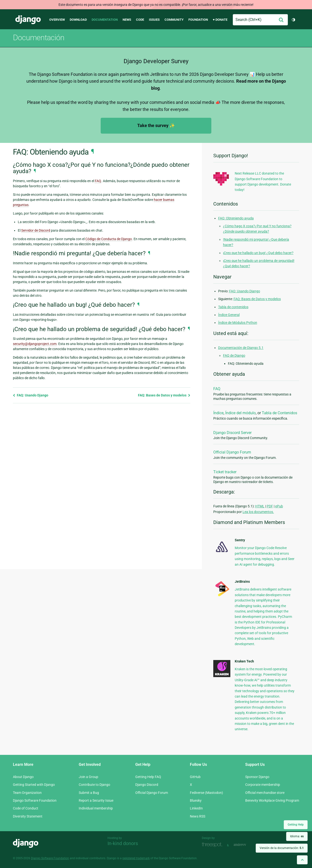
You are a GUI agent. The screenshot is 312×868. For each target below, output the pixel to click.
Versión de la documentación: (282, 848)
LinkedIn (196, 808)
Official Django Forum (232, 452)
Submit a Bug (89, 793)
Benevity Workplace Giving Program (272, 800)
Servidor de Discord (36, 230)
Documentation (105, 20)
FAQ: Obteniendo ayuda (236, 218)
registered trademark (136, 858)
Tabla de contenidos (233, 307)
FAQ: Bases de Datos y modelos (164, 395)
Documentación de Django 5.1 (241, 348)
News (127, 20)
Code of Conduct (26, 808)
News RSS (198, 816)
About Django (23, 777)
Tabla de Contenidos (279, 413)
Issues (154, 20)
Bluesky (196, 800)
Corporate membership (263, 785)
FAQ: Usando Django (31, 395)
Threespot (213, 845)
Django (28, 20)
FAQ (217, 389)
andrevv (245, 845)
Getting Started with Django (34, 785)
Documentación (39, 38)
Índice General (229, 315)
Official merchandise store (265, 793)
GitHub (195, 777)
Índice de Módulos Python (238, 323)
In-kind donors (123, 843)
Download (78, 20)
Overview (57, 20)
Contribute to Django (94, 785)
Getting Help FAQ (148, 777)
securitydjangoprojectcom (35, 344)
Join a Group (88, 777)
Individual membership (96, 808)
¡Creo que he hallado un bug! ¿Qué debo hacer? (258, 253)
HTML (260, 506)
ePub (279, 506)
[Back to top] (302, 860)
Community (174, 20)
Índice (218, 413)
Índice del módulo (240, 413)
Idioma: (297, 836)
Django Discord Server (232, 433)
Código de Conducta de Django (109, 239)
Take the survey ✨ (156, 125)
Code (140, 20)
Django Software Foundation (35, 800)
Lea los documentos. (258, 512)
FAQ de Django (234, 355)
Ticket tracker (225, 472)
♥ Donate (220, 20)
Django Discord (147, 785)
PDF (270, 506)
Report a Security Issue (96, 800)
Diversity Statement (28, 816)
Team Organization (27, 793)
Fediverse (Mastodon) (206, 793)
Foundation (198, 20)
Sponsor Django (257, 777)
